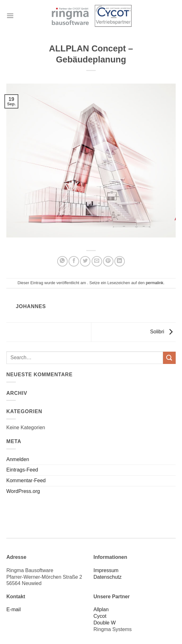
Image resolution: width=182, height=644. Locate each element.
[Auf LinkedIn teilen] (120, 261)
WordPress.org (23, 491)
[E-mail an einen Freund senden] (97, 261)
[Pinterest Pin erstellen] (108, 261)
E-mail (13, 609)
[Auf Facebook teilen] (74, 261)
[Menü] (10, 16)
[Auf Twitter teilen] (85, 261)
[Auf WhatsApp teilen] (62, 261)
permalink (154, 283)
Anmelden (18, 459)
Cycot (100, 616)
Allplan (101, 609)
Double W (105, 623)
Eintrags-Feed (22, 470)
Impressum (106, 570)
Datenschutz (108, 577)
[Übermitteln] (169, 358)
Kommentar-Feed (26, 480)
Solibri (163, 332)
